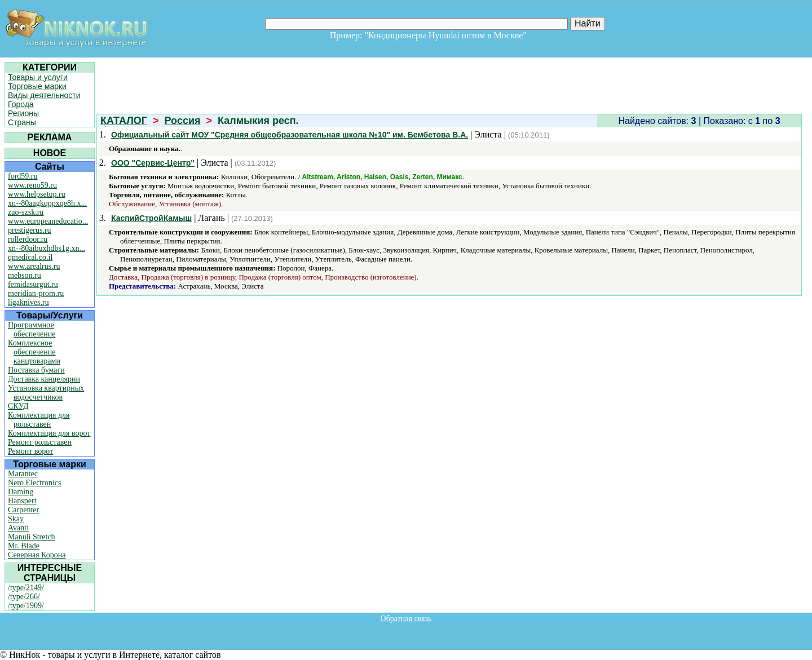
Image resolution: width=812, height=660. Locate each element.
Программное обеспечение (32, 329)
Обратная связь (406, 619)
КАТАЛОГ (124, 121)
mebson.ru (25, 275)
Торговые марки (37, 86)
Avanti (18, 528)
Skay (16, 519)
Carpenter (23, 510)
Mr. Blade (24, 546)
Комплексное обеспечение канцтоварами (34, 352)
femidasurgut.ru (33, 284)
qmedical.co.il (30, 257)
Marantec (23, 474)
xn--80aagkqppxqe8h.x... (47, 203)
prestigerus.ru (30, 230)
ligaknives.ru (28, 302)
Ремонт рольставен (40, 442)
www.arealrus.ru (34, 266)
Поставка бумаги (36, 370)
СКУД (18, 406)
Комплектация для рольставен (39, 420)
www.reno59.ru (32, 185)
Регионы (23, 113)
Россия (183, 121)
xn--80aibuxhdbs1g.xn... (47, 248)
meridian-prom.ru (36, 293)
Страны (22, 122)
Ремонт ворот (30, 451)
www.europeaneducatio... (48, 221)
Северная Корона (37, 555)
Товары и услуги (38, 77)
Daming (21, 492)
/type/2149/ (26, 588)
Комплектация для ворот (49, 433)
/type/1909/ (26, 606)
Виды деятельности (44, 95)
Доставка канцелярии (44, 379)
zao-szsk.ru (26, 212)
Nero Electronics (34, 483)
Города (21, 104)
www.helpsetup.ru (37, 194)
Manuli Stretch (32, 537)
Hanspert (22, 501)
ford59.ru (23, 176)
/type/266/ (24, 597)
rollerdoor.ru (28, 239)
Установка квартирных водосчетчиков (46, 393)
